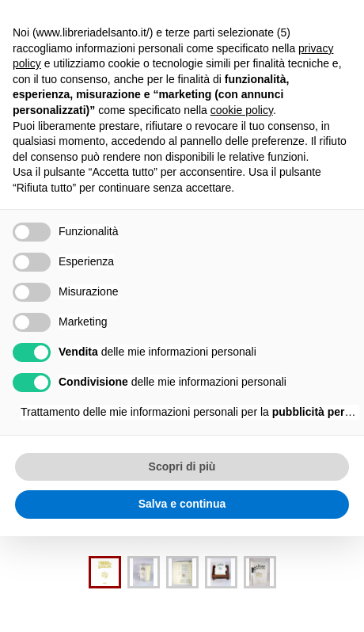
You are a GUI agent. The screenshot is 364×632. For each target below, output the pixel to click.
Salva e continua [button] (182, 504)
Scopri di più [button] (182, 466)
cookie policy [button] (242, 110)
